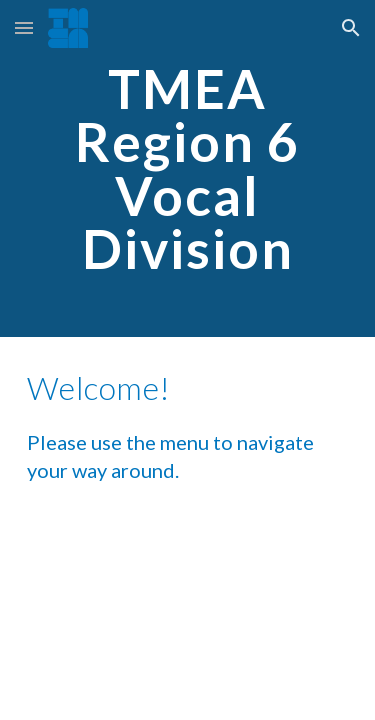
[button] (24, 27)
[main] (188, 168)
